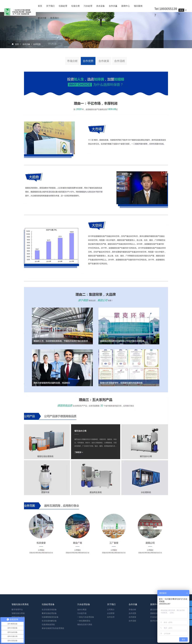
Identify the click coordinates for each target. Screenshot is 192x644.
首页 (40, 6)
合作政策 (104, 61)
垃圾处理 (63, 6)
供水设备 (101, 6)
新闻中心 (126, 6)
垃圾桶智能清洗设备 (50, 638)
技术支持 (154, 641)
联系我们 (55, 18)
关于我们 (50, 6)
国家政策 (154, 634)
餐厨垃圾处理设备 (49, 634)
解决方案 (42, 18)
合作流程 (120, 61)
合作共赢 (113, 6)
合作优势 (37, 44)
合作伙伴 (111, 638)
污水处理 (88, 6)
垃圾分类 (75, 6)
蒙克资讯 (154, 630)
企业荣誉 (111, 634)
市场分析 (72, 61)
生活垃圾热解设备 (49, 641)
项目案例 (138, 6)
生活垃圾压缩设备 (49, 630)
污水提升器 (82, 634)
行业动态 (154, 638)
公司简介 (111, 630)
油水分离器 (82, 630)
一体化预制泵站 (84, 641)
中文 (181, 10)
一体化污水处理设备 (86, 638)
